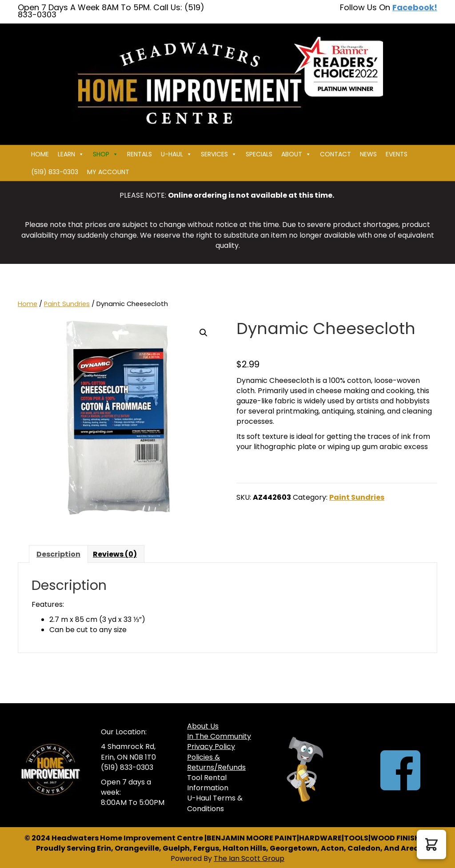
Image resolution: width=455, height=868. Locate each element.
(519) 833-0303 (55, 172)
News (368, 154)
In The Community (219, 736)
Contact (335, 154)
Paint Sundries (67, 304)
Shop (106, 154)
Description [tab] (58, 554)
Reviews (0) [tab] (115, 554)
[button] (204, 333)
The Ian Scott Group (249, 858)
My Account (108, 172)
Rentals (140, 154)
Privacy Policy (211, 747)
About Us (203, 726)
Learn (71, 154)
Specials (259, 154)
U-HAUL (176, 154)
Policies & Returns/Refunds (216, 762)
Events (397, 154)
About (296, 154)
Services (219, 154)
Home (40, 154)
